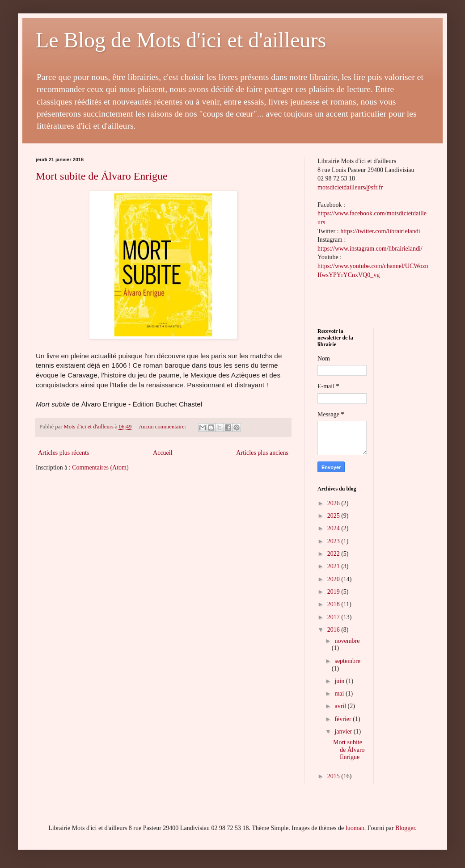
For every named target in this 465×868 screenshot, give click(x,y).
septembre (347, 661)
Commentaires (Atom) (100, 468)
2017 (334, 617)
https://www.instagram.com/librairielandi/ (370, 249)
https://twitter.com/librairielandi (380, 231)
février (344, 719)
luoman (355, 828)
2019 (334, 592)
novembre (347, 641)
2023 (334, 541)
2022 (334, 554)
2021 (334, 566)
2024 (334, 528)
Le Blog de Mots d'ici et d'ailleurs (181, 40)
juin (340, 681)
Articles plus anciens (262, 453)
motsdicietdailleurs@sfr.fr (350, 187)
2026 (334, 503)
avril (341, 706)
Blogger (405, 828)
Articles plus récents (63, 453)
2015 (334, 776)
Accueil (163, 453)
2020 (334, 579)
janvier (344, 732)
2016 (334, 630)
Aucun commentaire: (163, 427)
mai (340, 694)
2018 (334, 604)
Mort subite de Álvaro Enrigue (102, 176)
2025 (334, 516)
